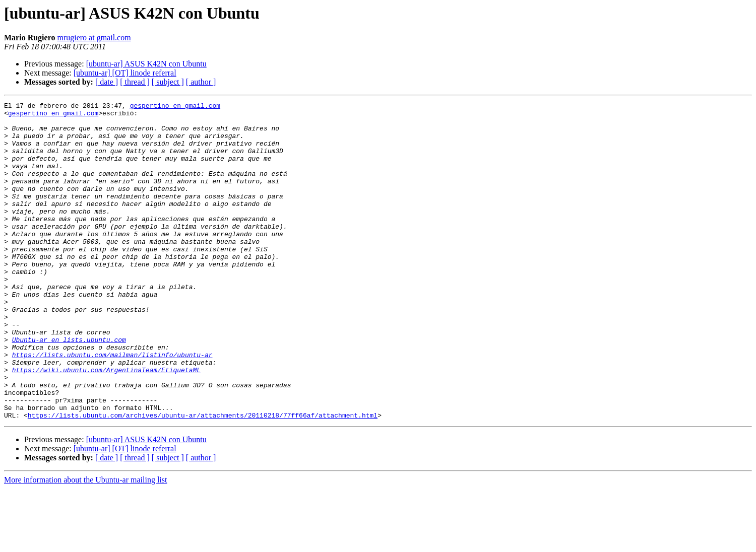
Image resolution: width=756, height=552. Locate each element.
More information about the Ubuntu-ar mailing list (86, 543)
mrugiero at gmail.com (94, 38)
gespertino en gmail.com (175, 107)
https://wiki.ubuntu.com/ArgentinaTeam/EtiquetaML (106, 424)
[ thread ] (135, 82)
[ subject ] (168, 82)
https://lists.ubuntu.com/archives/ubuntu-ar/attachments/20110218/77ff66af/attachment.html (203, 478)
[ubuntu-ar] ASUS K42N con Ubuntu (146, 64)
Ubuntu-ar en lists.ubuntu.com (69, 388)
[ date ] (107, 82)
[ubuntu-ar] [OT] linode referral (125, 73)
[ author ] (201, 82)
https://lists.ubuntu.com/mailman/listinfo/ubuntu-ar (112, 406)
